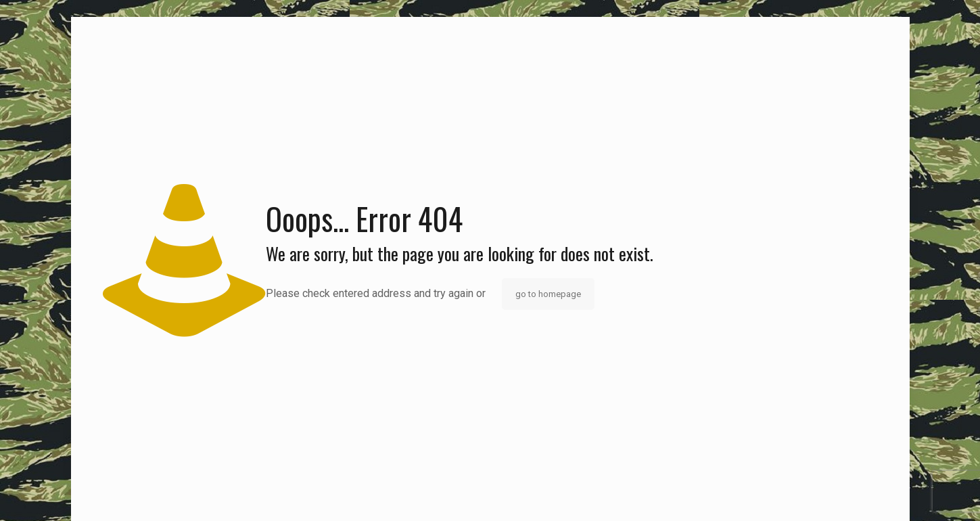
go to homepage (548, 294)
